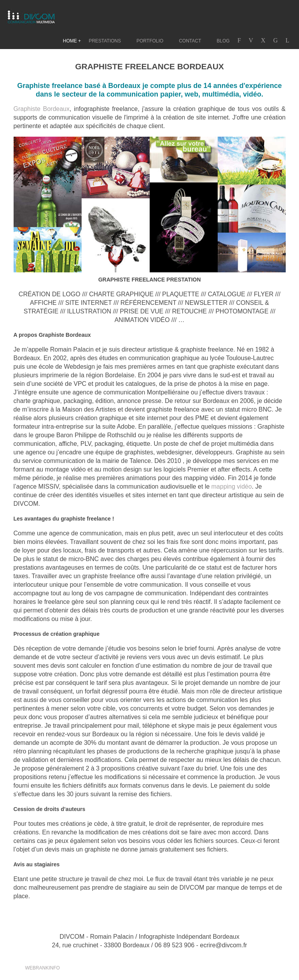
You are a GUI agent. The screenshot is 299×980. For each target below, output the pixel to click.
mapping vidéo (232, 486)
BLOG (223, 41)
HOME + (72, 41)
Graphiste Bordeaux (42, 109)
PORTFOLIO (150, 41)
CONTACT (190, 41)
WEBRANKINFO (43, 968)
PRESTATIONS (105, 41)
